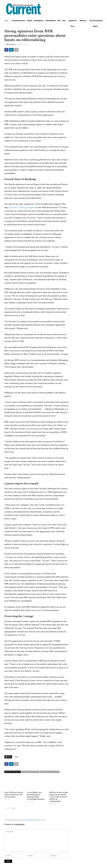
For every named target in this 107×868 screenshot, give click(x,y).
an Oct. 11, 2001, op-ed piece (23, 207)
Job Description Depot (95, 21)
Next (14, 808)
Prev (7, 808)
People (30, 20)
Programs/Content (18, 20)
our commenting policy (29, 820)
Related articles (13, 772)
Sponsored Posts (73, 21)
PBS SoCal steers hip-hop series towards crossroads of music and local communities (59, 797)
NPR (16, 757)
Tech (59, 20)
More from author (30, 772)
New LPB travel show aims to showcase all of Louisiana (14, 795)
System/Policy (50, 20)
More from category (50, 772)
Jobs (64, 20)
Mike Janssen (11, 44)
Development (39, 20)
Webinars (83, 20)
